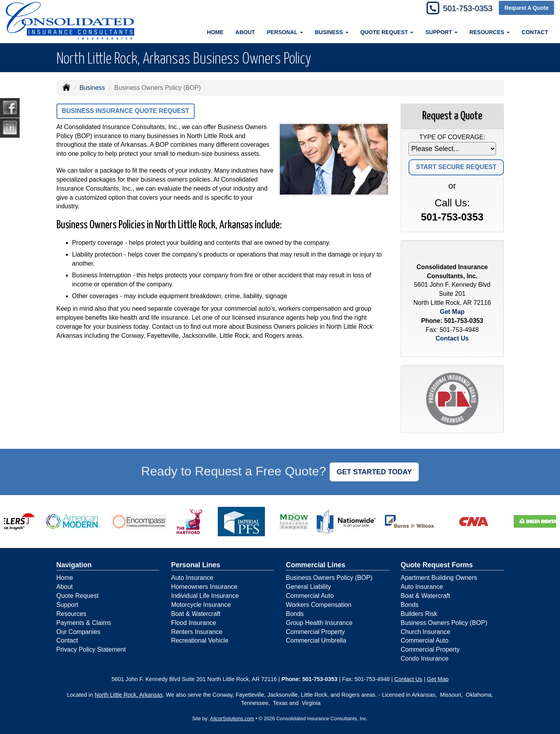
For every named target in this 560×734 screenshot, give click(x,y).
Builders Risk (419, 614)
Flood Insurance (194, 623)
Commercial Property (316, 632)
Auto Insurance (192, 578)
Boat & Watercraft (196, 614)
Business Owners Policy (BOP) (329, 578)
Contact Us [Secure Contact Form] (452, 338)
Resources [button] (490, 32)
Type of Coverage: (452, 137)
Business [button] (331, 32)
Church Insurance (425, 632)
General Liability (309, 587)
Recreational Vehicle (200, 640)
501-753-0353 (464, 9)
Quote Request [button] (387, 32)
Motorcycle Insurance (201, 605)
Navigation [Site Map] (74, 565)
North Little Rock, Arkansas (129, 695)
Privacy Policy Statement (91, 649)
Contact (535, 32)
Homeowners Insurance (204, 587)
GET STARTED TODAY (374, 472)
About (245, 32)
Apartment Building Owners (439, 578)
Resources (71, 614)
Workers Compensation (319, 605)
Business (92, 88)
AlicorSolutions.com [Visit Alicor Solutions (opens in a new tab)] (232, 719)
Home (215, 32)
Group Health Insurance (319, 623)
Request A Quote (526, 9)
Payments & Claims (84, 623)
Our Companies (78, 632)
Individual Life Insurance (205, 596)
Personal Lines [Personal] (196, 565)
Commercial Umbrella (316, 640)
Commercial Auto (310, 596)
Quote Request (78, 596)
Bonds (295, 614)
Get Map (452, 312)
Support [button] (441, 32)
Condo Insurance (425, 658)
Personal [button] (285, 32)
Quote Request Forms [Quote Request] (437, 565)
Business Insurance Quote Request (126, 111)
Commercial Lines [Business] (316, 565)
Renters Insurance (197, 632)
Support (67, 605)
